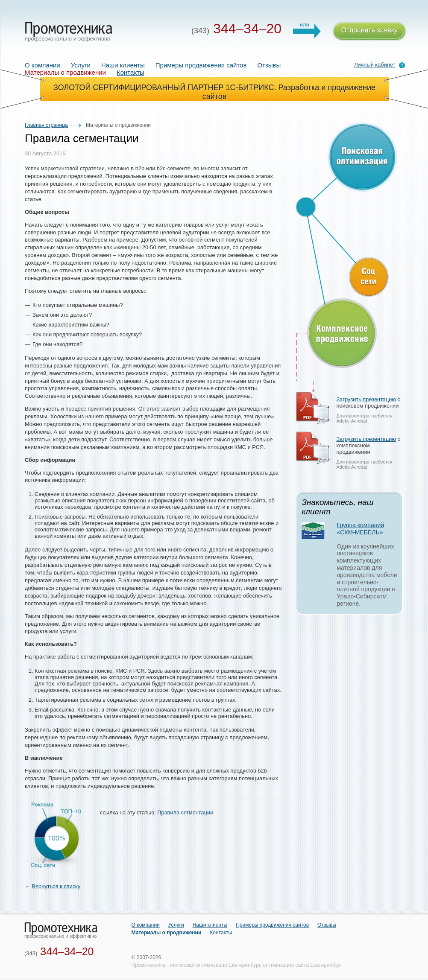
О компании (43, 65)
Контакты (130, 72)
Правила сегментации (185, 812)
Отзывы (269, 65)
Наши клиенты (123, 65)
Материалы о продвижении (167, 933)
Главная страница (46, 125)
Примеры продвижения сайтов (201, 65)
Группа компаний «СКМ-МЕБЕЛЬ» (360, 529)
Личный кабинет (375, 65)
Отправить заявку (369, 31)
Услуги (81, 65)
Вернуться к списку (56, 886)
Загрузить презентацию (366, 399)
